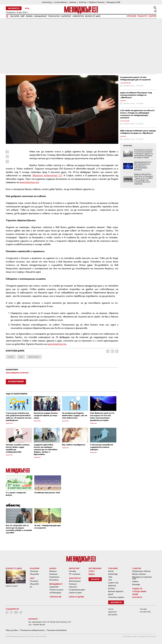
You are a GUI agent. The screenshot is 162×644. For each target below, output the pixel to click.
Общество (34, 574)
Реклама (72, 571)
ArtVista (111, 589)
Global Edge (113, 574)
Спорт (92, 571)
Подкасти (142, 16)
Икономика (54, 580)
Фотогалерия (75, 581)
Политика (34, 571)
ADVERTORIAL (128, 146)
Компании (53, 574)
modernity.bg (47, 2)
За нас (111, 609)
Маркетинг (66, 16)
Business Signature (116, 591)
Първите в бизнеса (97, 2)
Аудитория (112, 612)
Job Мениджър (55, 593)
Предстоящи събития (141, 571)
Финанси (53, 571)
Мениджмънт (40, 16)
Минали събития (139, 574)
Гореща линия (139, 591)
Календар (136, 584)
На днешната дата (77, 590)
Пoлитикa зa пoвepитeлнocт (32, 630)
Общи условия (12, 630)
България (15, 16)
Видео (92, 574)
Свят (23, 16)
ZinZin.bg (82, 2)
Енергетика (54, 577)
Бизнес (29, 16)
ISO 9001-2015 (145, 612)
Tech (110, 580)
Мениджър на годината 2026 (142, 578)
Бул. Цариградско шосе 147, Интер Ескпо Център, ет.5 (50, 622)
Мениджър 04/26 (114, 2)
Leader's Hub (113, 583)
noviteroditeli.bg (60, 2)
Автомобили (95, 568)
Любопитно (78, 16)
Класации (73, 584)
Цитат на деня (75, 593)
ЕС (31, 587)
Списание (131, 16)
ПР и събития (75, 574)
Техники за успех (56, 590)
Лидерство (54, 587)
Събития (152, 16)
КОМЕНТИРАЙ (16, 382)
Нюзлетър (95, 579)
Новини (135, 582)
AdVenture (112, 586)
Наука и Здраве (77, 597)
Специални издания (116, 597)
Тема (110, 577)
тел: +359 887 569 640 (37, 625)
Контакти (137, 597)
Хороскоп (73, 587)
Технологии (54, 16)
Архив (111, 594)
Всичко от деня (93, 16)
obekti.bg (73, 2)
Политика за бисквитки (57, 630)
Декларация (113, 615)
